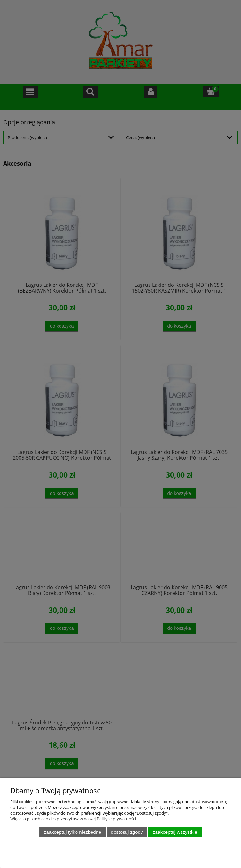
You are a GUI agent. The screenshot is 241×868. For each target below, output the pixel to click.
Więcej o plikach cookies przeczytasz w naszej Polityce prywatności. (74, 819)
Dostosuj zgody (127, 832)
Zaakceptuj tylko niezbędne (72, 832)
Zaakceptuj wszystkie (175, 832)
